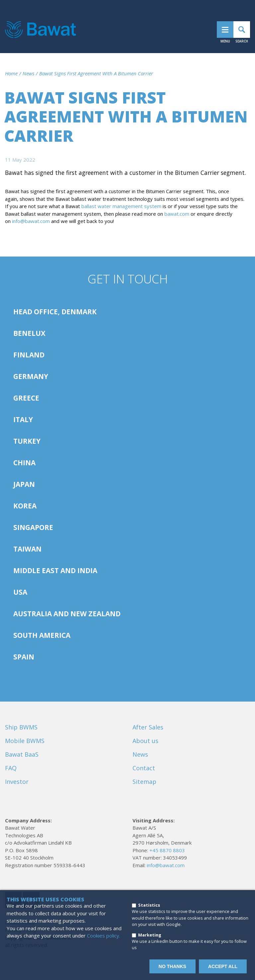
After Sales (148, 727)
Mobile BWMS (25, 741)
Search (242, 30)
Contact (144, 768)
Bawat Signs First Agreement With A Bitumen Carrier (96, 73)
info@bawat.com (31, 221)
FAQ (11, 768)
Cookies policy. (104, 936)
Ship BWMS (21, 727)
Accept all (223, 966)
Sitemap (144, 782)
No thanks (172, 966)
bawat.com (177, 214)
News (28, 73)
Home (11, 73)
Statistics (149, 905)
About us (145, 741)
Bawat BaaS (22, 754)
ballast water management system (121, 206)
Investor (17, 782)
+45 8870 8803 (167, 850)
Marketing (150, 935)
